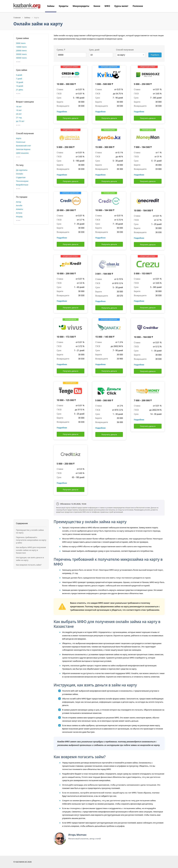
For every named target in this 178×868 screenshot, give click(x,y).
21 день (20, 90)
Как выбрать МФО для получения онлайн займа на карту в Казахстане (31, 550)
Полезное (138, 6)
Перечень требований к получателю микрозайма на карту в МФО (31, 540)
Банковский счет (23, 146)
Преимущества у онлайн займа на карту (30, 531)
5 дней (19, 75)
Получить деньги (71, 118)
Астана (19, 213)
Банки (97, 6)
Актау (19, 202)
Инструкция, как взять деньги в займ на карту (30, 559)
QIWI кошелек (22, 153)
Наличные (21, 142)
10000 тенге (21, 47)
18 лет (19, 107)
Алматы (20, 209)
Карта (19, 138)
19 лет (19, 110)
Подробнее (62, 112)
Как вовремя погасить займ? (29, 565)
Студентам (21, 177)
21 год (19, 117)
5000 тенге (21, 43)
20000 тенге (21, 50)
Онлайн (20, 174)
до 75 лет (20, 121)
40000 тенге (21, 58)
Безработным (22, 185)
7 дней (19, 79)
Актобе (19, 205)
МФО (107, 6)
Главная (17, 17)
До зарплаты (22, 170)
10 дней (20, 82)
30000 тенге (21, 54)
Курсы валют (121, 6)
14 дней (20, 86)
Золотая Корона (23, 149)
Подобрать (155, 55)
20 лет (19, 114)
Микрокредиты (81, 6)
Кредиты (64, 6)
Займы (51, 6)
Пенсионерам (22, 181)
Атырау (19, 216)
